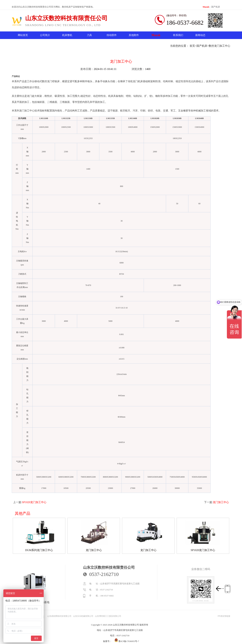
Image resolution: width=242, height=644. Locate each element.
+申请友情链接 (224, 616)
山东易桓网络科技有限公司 (59, 616)
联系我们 (178, 35)
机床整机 (67, 35)
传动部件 (112, 35)
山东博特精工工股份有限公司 (108, 616)
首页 (192, 46)
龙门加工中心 (221, 502)
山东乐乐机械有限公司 (83, 616)
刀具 (89, 35)
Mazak (206, 7)
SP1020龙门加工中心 (34, 502)
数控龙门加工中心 (219, 46)
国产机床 (216, 7)
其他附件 (134, 35)
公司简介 (45, 35)
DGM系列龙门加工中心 (39, 550)
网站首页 (23, 35)
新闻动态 (200, 35)
